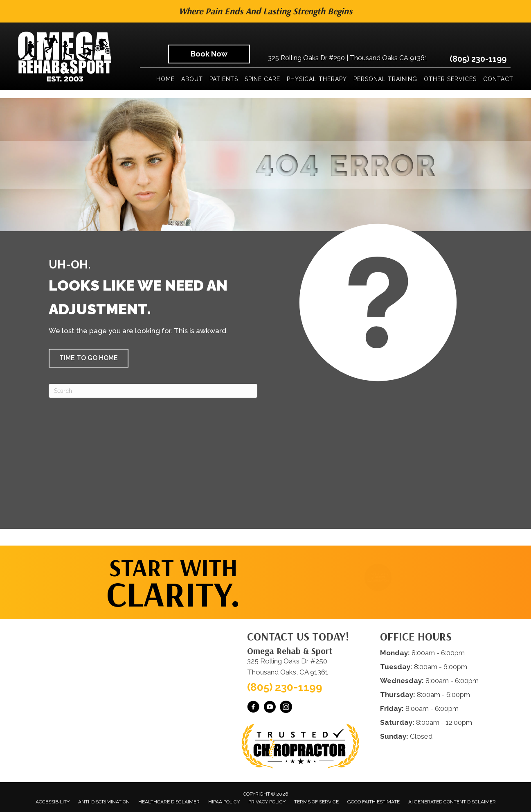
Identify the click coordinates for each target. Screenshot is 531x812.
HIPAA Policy (224, 802)
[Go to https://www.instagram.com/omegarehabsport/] (286, 708)
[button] (89, 358)
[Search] (153, 391)
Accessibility (53, 802)
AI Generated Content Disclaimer (452, 802)
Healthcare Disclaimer (169, 802)
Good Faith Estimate (373, 802)
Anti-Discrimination (104, 802)
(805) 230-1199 (478, 59)
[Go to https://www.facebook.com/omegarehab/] (253, 708)
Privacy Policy (267, 802)
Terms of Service (316, 802)
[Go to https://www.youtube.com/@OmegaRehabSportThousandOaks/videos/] (270, 708)
